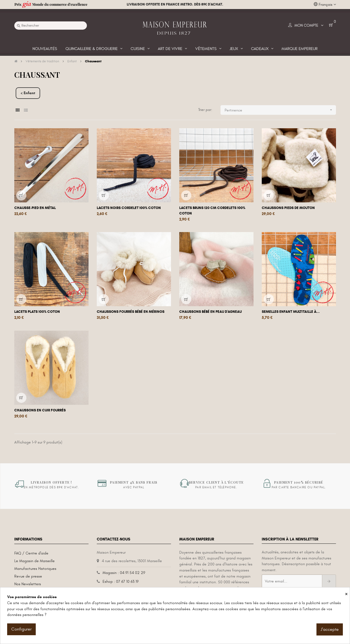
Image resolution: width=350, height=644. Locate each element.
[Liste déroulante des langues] (325, 5)
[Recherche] (51, 26)
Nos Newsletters (28, 584)
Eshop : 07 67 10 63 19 (121, 582)
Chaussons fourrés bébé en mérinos (131, 312)
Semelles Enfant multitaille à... (291, 312)
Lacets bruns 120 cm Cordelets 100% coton (212, 211)
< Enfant (28, 93)
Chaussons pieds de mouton (288, 208)
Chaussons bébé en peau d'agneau (210, 312)
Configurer (21, 629)
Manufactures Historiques (35, 569)
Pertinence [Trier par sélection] (280, 110)
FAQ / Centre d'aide (31, 553)
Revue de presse (28, 576)
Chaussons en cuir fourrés (40, 410)
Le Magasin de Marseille (35, 561)
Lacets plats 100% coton (37, 312)
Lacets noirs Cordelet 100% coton (129, 208)
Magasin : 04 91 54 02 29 (124, 573)
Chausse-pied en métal (35, 208)
